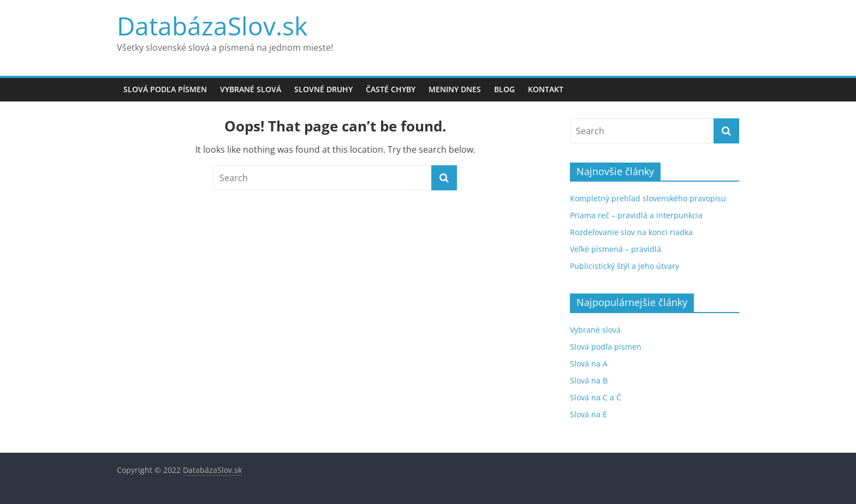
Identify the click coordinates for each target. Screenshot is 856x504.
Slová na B (589, 380)
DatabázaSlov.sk (212, 26)
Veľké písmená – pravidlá (616, 249)
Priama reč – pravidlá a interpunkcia (636, 215)
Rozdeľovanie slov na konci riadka (631, 232)
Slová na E (588, 414)
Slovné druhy (323, 89)
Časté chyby (391, 89)
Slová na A (589, 364)
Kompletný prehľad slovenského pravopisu (648, 198)
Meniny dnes (455, 89)
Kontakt (546, 89)
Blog (504, 89)
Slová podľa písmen (165, 89)
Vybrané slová (251, 89)
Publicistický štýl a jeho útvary (625, 266)
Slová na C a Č (596, 397)
